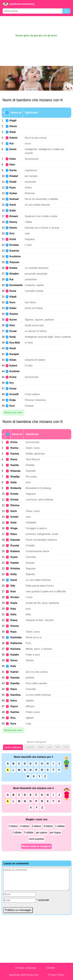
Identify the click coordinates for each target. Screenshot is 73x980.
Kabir (13, 211)
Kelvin (13, 228)
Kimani (14, 216)
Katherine (16, 643)
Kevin (13, 149)
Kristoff (14, 394)
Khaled (14, 176)
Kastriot (14, 251)
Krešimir (15, 371)
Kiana (14, 620)
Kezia (13, 291)
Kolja (13, 400)
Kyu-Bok (15, 343)
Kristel (14, 517)
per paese (41, 833)
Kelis (13, 614)
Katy (13, 609)
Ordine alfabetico (13, 747)
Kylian (13, 193)
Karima (15, 454)
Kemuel (14, 199)
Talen (58, 747)
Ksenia (15, 626)
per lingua (55, 833)
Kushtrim (15, 256)
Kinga (14, 528)
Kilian (13, 308)
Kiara (14, 689)
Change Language (26, 968)
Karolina (16, 695)
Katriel (13, 138)
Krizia (13, 377)
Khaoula (15, 471)
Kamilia (15, 683)
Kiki (13, 586)
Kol (12, 143)
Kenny (13, 222)
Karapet (14, 354)
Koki (13, 666)
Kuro (12, 302)
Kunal (13, 331)
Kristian (14, 245)
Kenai (13, 389)
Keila (13, 523)
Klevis (13, 126)
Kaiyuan (14, 262)
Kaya (13, 632)
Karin (14, 511)
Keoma (14, 314)
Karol (13, 205)
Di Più (66, 747)
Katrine (15, 712)
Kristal (14, 500)
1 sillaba (60, 826)
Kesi (13, 591)
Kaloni (13, 366)
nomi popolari (36, 839)
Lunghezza (30, 747)
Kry (12, 383)
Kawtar (15, 563)
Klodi (13, 348)
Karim (13, 170)
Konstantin (16, 285)
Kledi (13, 132)
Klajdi (13, 121)
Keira (14, 701)
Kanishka (16, 637)
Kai (11, 279)
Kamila (15, 465)
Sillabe (41, 747)
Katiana (15, 551)
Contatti (50, 968)
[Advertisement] (37, 25)
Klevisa (15, 505)
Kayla (14, 603)
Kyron (13, 320)
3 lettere (13, 826)
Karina (14, 448)
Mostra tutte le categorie (36, 846)
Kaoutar (15, 540)
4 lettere (25, 826)
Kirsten (15, 597)
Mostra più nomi (13, 412)
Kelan (13, 360)
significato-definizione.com (24, 975)
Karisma (15, 649)
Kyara (14, 557)
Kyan (13, 188)
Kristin (14, 494)
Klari (12, 165)
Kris (12, 233)
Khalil (13, 182)
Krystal (15, 546)
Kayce (14, 706)
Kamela (15, 678)
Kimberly (16, 488)
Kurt (12, 406)
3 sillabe (29, 833)
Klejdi (13, 297)
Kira (13, 718)
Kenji (13, 337)
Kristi (13, 239)
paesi (49, 747)
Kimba (13, 268)
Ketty (14, 574)
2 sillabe (17, 833)
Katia (14, 482)
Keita (13, 159)
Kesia (14, 459)
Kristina (15, 568)
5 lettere (36, 826)
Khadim (14, 274)
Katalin (15, 655)
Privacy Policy (56, 975)
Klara (14, 534)
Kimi (12, 325)
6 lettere (48, 826)
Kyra (13, 724)
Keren (14, 660)
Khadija (15, 477)
